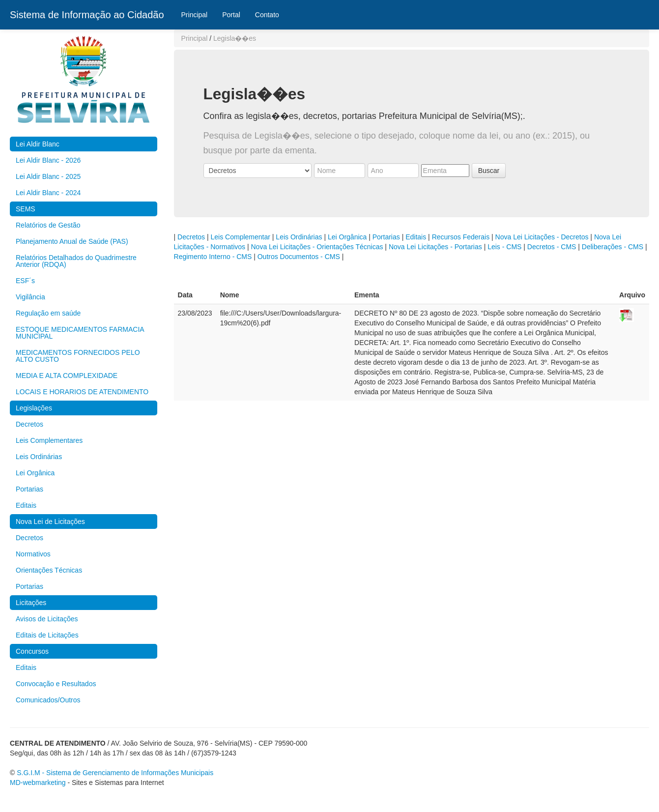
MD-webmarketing (38, 783)
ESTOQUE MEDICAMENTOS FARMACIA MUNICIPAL (80, 333)
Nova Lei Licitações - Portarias (435, 247)
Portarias (29, 489)
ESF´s (25, 281)
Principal (195, 15)
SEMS (26, 209)
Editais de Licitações (47, 635)
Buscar (489, 171)
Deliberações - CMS (613, 247)
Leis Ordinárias (39, 457)
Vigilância (30, 297)
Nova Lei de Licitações (50, 522)
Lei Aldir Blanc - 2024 (48, 193)
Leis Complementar (241, 237)
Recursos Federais (461, 237)
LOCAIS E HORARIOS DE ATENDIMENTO (82, 392)
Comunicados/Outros (48, 700)
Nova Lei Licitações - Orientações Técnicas (317, 247)
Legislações (34, 408)
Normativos (33, 554)
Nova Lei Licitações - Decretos (542, 237)
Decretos (29, 424)
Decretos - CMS (552, 247)
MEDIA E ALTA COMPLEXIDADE (67, 376)
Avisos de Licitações (47, 619)
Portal (231, 15)
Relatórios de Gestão (48, 225)
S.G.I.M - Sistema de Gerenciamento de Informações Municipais (115, 773)
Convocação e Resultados (56, 684)
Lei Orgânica (35, 473)
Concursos (32, 651)
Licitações (31, 603)
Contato (267, 15)
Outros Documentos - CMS (299, 257)
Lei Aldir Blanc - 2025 (48, 176)
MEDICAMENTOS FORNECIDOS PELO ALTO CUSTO (78, 356)
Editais (26, 505)
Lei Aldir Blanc (38, 144)
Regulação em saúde (48, 313)
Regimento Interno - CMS (213, 257)
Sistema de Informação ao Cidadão (87, 15)
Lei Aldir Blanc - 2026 (48, 160)
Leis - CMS (504, 247)
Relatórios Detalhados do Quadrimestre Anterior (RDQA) (76, 261)
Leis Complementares (49, 440)
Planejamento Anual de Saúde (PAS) (72, 241)
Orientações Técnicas (49, 570)
